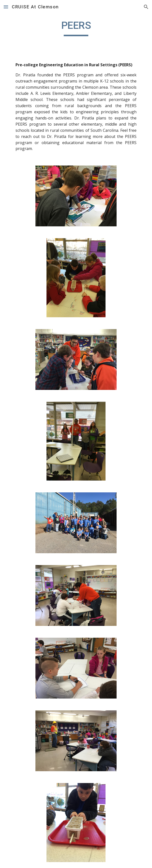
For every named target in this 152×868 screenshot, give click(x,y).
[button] (6, 7)
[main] (76, 28)
